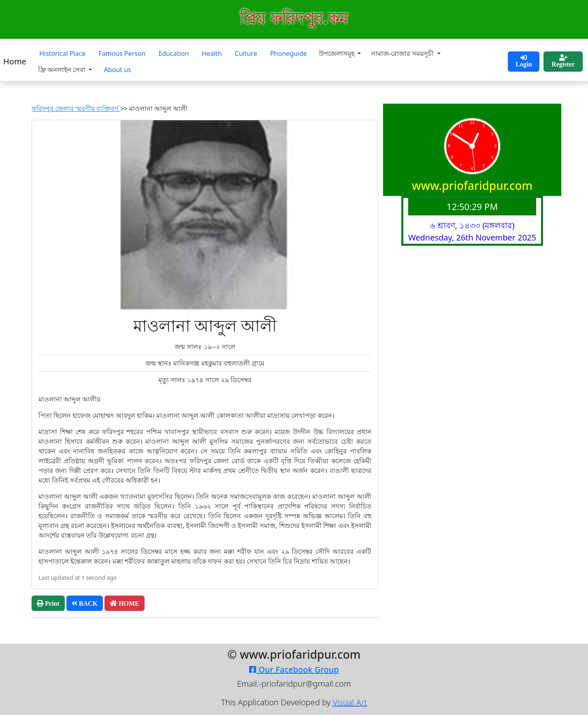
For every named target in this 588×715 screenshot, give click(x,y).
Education (174, 53)
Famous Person (122, 53)
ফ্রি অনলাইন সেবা (63, 70)
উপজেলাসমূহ (337, 53)
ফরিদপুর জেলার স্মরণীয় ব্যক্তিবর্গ (76, 109)
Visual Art (350, 702)
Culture (246, 53)
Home (15, 61)
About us (117, 70)
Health (212, 53)
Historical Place (62, 53)
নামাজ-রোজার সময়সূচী (403, 53)
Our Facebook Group (294, 669)
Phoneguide (289, 53)
